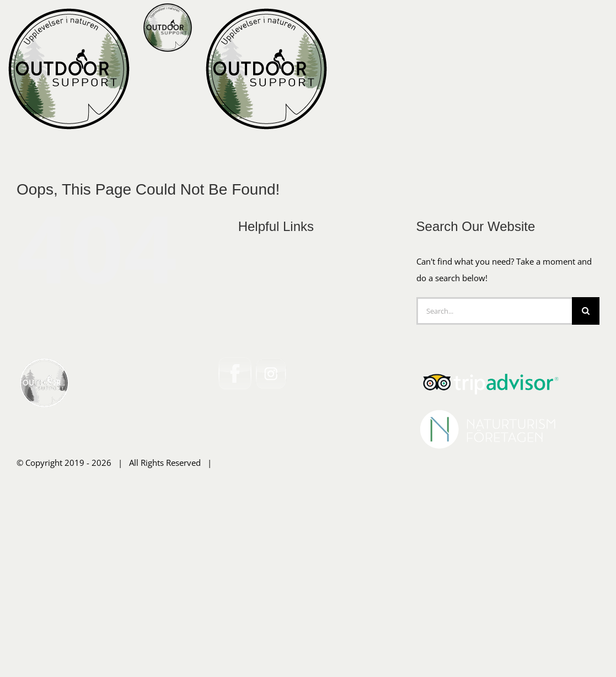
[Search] (586, 483)
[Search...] (494, 483)
